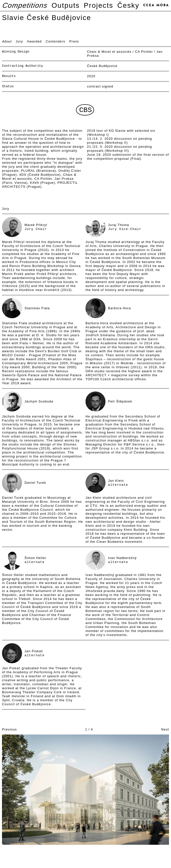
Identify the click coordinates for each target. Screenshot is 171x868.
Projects (98, 5)
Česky (128, 5)
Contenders (55, 41)
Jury (19, 41)
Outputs (66, 5)
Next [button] (165, 729)
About (7, 41)
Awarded (34, 41)
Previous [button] (9, 729)
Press (74, 41)
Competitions (25, 5)
